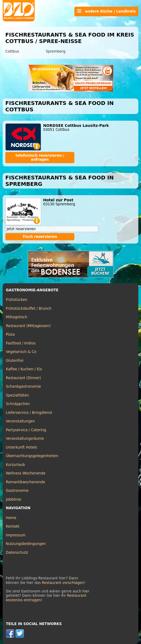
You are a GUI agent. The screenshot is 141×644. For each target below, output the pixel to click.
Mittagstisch (17, 317)
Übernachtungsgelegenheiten (32, 456)
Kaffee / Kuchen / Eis (24, 369)
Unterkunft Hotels (21, 447)
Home (11, 518)
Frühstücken (17, 300)
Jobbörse (14, 499)
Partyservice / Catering (26, 430)
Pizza (10, 334)
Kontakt (13, 526)
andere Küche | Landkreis (106, 11)
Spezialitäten (17, 395)
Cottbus (12, 51)
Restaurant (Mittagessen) (28, 326)
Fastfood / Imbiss (21, 343)
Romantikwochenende (25, 482)
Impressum (16, 535)
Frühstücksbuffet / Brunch (29, 309)
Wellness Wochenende (26, 473)
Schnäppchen (18, 404)
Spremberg (56, 51)
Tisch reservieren (40, 237)
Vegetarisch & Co (21, 352)
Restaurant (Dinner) (23, 378)
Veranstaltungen (20, 421)
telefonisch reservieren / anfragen (40, 158)
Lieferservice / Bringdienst (29, 413)
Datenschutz (17, 553)
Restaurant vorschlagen (63, 583)
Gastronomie (17, 491)
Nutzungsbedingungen (26, 544)
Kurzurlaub (15, 465)
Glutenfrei (15, 361)
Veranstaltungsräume (25, 439)
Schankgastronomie (23, 386)
